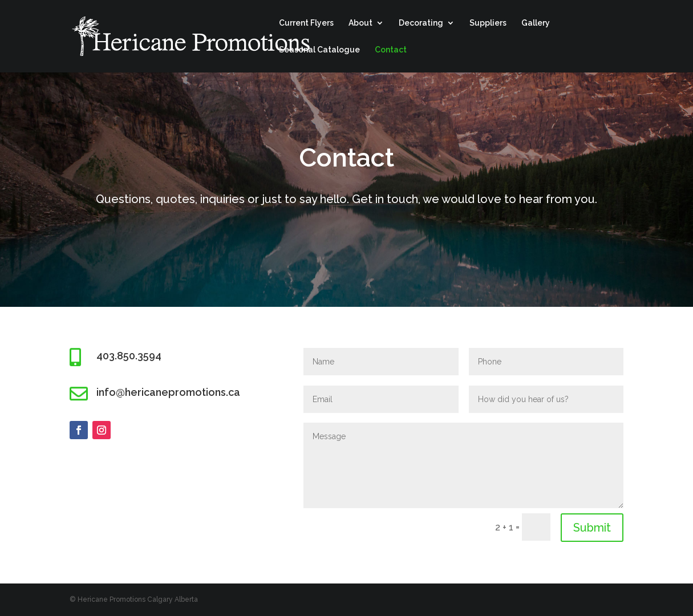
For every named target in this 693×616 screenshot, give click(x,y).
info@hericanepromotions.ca (168, 392)
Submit (592, 528)
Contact (391, 50)
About (360, 23)
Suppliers (488, 23)
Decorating (421, 23)
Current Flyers (306, 23)
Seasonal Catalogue (319, 50)
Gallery (536, 23)
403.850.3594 (129, 356)
